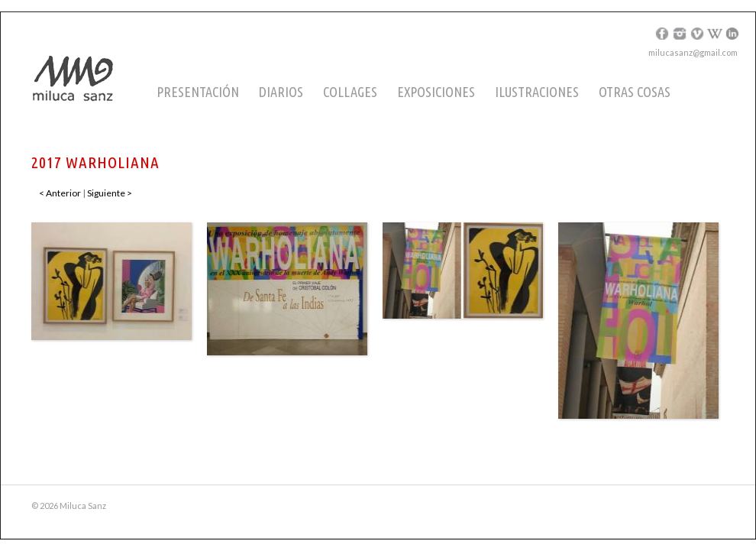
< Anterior (61, 193)
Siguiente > (110, 193)
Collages (350, 92)
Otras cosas (635, 92)
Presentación (198, 92)
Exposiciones (436, 92)
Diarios (281, 92)
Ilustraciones (537, 92)
